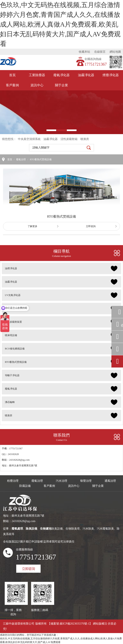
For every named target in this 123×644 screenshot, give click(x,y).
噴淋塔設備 (11, 335)
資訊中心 (37, 85)
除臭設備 (10, 309)
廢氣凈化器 (62, 75)
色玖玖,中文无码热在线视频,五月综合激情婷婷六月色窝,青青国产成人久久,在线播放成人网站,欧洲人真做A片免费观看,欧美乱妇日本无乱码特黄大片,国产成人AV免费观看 (60, 24)
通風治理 (110, 481)
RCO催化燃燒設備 (15, 349)
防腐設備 (25, 486)
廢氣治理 (21, 159)
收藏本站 (84, 52)
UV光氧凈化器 (13, 295)
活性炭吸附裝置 (13, 322)
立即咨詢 (91, 226)
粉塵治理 (13, 481)
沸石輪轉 (10, 402)
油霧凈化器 (86, 75)
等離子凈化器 (12, 375)
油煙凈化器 (11, 268)
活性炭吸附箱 (69, 139)
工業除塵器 (37, 75)
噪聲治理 (86, 481)
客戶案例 (12, 85)
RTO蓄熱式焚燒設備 (41, 159)
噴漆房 (85, 139)
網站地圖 (115, 52)
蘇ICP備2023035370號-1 (75, 624)
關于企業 (62, 85)
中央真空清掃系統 (29, 139)
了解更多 (32, 226)
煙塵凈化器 (111, 75)
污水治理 (62, 481)
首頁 (12, 75)
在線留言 (100, 52)
